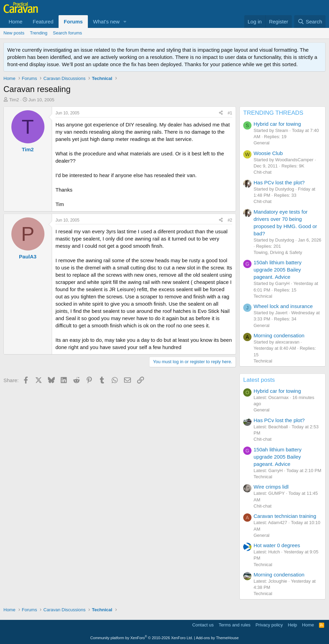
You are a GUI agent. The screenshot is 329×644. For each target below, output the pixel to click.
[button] (125, 22)
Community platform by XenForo (142, 638)
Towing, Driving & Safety (278, 252)
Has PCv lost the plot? (279, 182)
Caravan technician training (285, 516)
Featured (43, 22)
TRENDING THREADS (273, 113)
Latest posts (259, 380)
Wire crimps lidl (271, 487)
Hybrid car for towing (277, 124)
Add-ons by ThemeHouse (217, 638)
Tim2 (14, 100)
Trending (39, 33)
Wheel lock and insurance (283, 306)
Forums (73, 22)
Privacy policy (269, 625)
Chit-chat (263, 172)
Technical (263, 296)
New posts (14, 33)
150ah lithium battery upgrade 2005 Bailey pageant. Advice (277, 270)
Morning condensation (279, 335)
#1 (230, 113)
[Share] (221, 113)
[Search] (310, 22)
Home (16, 22)
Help (293, 625)
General (261, 143)
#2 (230, 220)
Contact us (203, 625)
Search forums (68, 33)
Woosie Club (268, 153)
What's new (106, 22)
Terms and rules (235, 625)
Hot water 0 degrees (277, 545)
